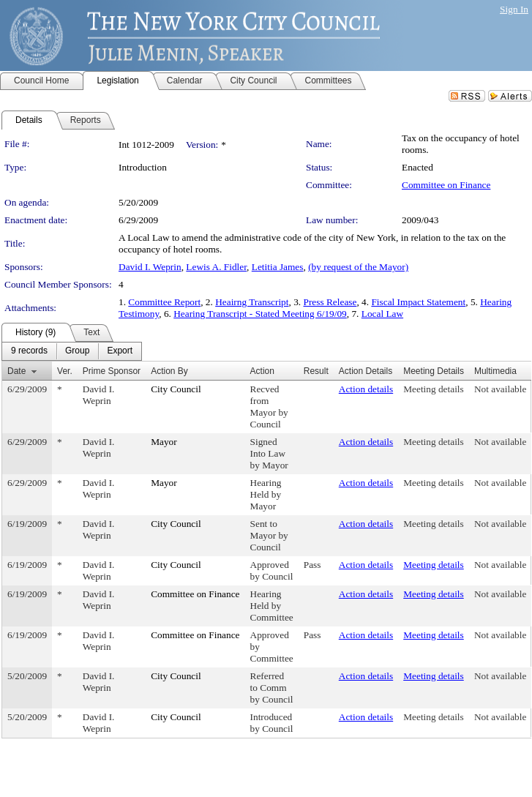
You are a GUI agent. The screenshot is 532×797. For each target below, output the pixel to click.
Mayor (164, 442)
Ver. (65, 371)
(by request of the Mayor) (358, 267)
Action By (169, 371)
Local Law (382, 314)
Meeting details (434, 389)
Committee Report (164, 302)
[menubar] (72, 351)
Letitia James (278, 267)
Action (262, 371)
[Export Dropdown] (120, 351)
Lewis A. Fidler (216, 267)
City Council (176, 389)
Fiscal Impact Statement (418, 302)
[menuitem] (29, 351)
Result (316, 371)
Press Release (330, 302)
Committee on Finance (446, 185)
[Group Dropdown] (77, 351)
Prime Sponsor (112, 371)
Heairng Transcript (252, 302)
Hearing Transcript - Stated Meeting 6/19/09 (260, 314)
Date (16, 371)
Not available (500, 389)
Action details (366, 389)
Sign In (514, 9)
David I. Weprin (150, 267)
